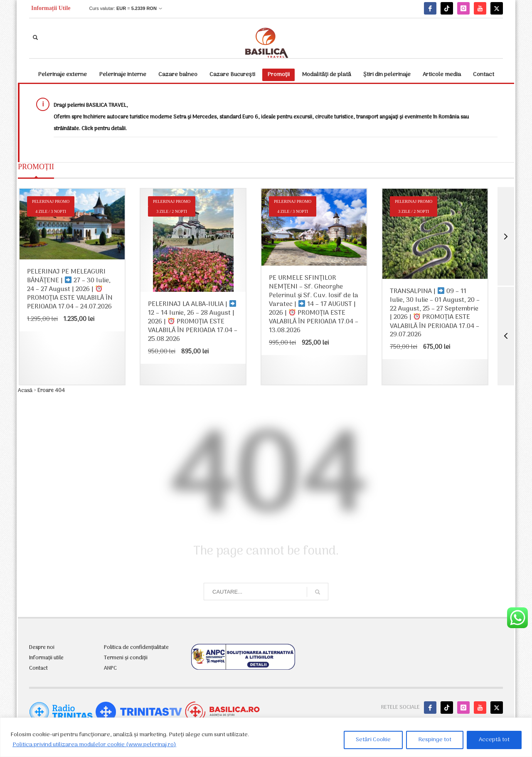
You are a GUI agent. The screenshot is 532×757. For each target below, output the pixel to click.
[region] (266, 737)
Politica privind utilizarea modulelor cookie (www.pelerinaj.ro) (94, 745)
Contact (38, 668)
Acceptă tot (494, 740)
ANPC (110, 668)
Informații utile (46, 658)
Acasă (25, 391)
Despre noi (42, 648)
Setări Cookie (373, 740)
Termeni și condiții (126, 658)
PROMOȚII (36, 167)
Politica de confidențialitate (136, 648)
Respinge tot (435, 740)
